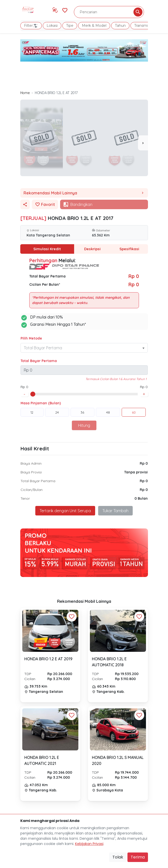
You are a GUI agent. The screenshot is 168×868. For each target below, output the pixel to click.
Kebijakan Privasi (89, 844)
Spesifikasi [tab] (129, 249)
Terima (138, 857)
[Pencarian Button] (138, 12)
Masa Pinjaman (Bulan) (41, 403)
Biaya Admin (31, 463)
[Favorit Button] (72, 616)
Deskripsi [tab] (92, 249)
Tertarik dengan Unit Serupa (65, 510)
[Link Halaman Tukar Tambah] (55, 10)
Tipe (70, 26)
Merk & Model (94, 26)
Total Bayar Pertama (39, 361)
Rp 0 (144, 463)
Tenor (25, 498)
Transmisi (142, 26)
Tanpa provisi (136, 472)
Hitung (84, 425)
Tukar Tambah (115, 510)
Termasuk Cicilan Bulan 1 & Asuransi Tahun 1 (116, 379)
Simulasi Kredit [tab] (47, 249)
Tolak (118, 857)
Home (25, 93)
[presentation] (143, 143)
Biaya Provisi (31, 472)
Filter (31, 26)
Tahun (120, 26)
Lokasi (52, 26)
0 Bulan (141, 498)
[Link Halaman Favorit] (65, 10)
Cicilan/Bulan (32, 489)
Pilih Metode (31, 338)
